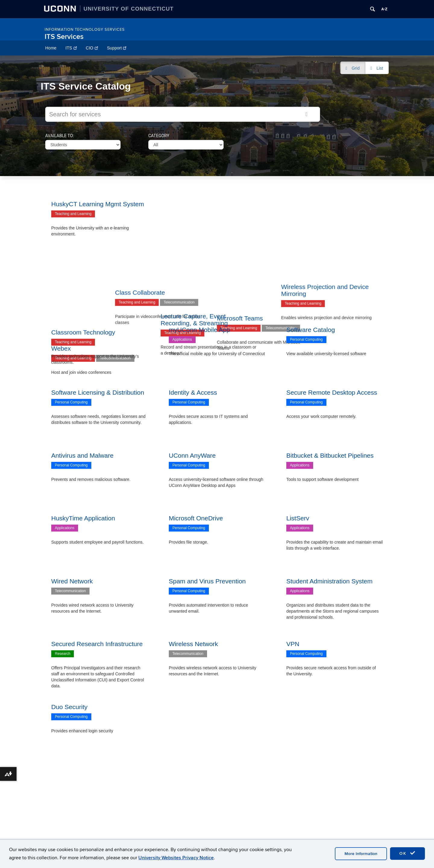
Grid (356, 68)
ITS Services (64, 37)
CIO (92, 48)
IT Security (64, 824)
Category (159, 136)
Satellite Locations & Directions (198, 826)
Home (51, 48)
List (380, 68)
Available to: (60, 136)
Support (117, 48)
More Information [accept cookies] (361, 854)
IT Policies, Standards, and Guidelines (90, 833)
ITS (71, 48)
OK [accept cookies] (407, 853)
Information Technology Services (85, 30)
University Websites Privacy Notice (176, 858)
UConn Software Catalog (77, 815)
